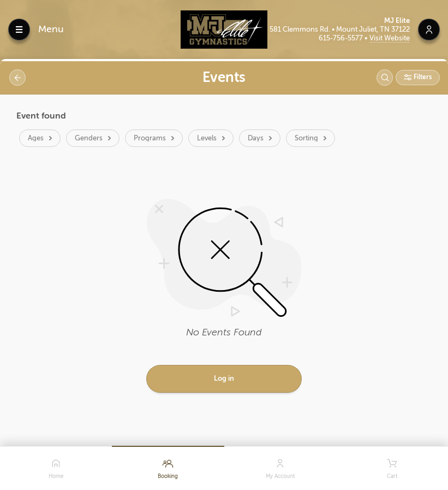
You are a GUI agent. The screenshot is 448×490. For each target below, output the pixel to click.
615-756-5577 (342, 38)
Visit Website (390, 38)
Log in (224, 378)
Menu (51, 29)
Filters (422, 77)
